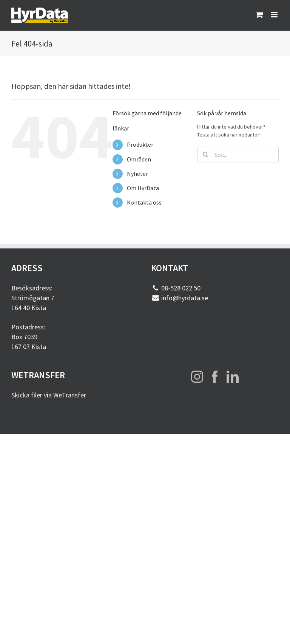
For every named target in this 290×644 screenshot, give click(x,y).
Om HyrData (143, 188)
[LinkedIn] (233, 377)
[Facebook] (215, 377)
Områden (139, 159)
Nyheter (137, 174)
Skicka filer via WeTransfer (49, 395)
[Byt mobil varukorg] (259, 15)
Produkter (140, 144)
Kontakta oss (144, 202)
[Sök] (206, 154)
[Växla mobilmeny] (275, 15)
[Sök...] (238, 154)
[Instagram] (197, 377)
